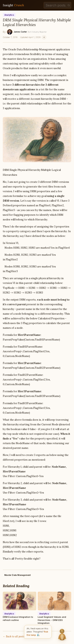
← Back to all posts (14, 636)
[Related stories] (44, 37)
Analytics (9, 15)
